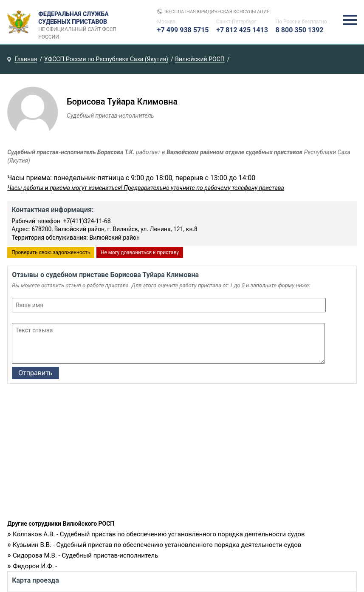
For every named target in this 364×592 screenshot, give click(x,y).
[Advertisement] (182, 454)
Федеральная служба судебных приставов (80, 22)
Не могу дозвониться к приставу (140, 252)
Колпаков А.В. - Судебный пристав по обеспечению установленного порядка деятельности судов (159, 534)
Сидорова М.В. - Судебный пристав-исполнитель (85, 555)
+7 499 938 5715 (183, 30)
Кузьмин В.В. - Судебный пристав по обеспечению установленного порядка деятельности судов (157, 545)
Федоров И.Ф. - (35, 566)
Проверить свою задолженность (51, 252)
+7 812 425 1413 (242, 30)
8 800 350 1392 (300, 30)
